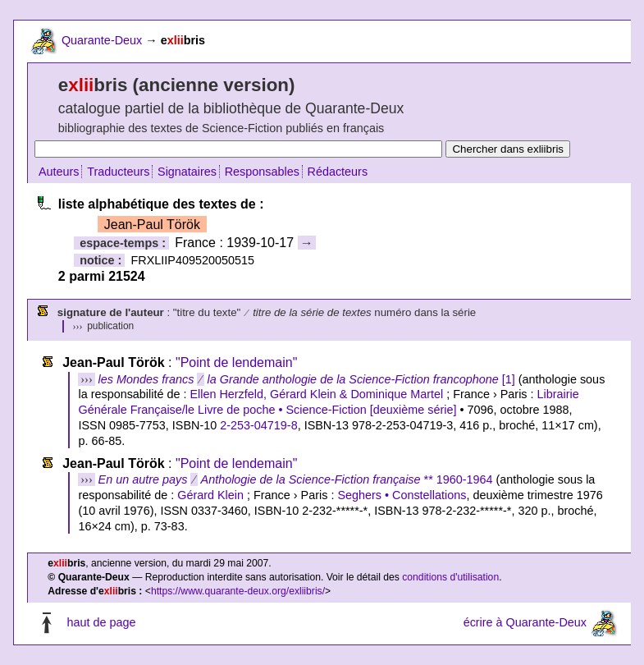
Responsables (262, 172)
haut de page (101, 622)
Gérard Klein (210, 495)
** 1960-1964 (296, 479)
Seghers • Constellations (402, 495)
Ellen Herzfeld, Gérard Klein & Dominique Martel (316, 394)
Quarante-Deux (102, 40)
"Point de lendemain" (236, 362)
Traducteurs (118, 172)
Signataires (187, 172)
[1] (307, 379)
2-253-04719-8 (258, 425)
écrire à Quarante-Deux (525, 622)
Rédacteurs (338, 172)
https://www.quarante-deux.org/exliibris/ (238, 591)
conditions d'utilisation (450, 577)
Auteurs (59, 172)
